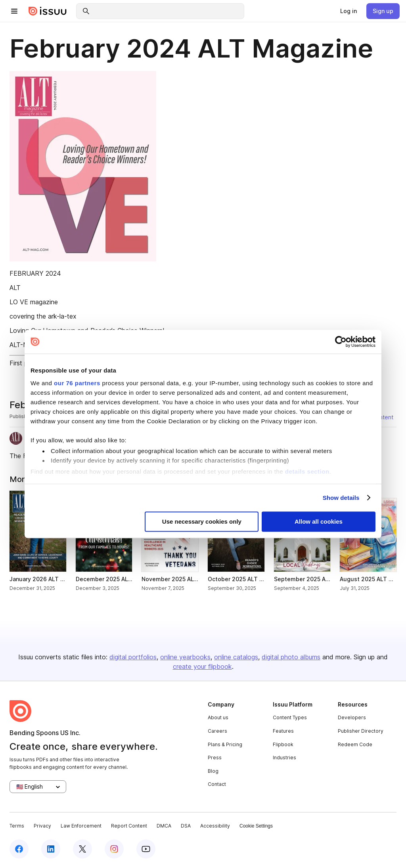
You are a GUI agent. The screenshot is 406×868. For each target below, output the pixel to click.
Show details (341, 498)
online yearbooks (185, 657)
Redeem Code (355, 744)
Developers (352, 717)
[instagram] (114, 849)
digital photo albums (291, 657)
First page (24, 363)
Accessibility (215, 826)
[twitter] (82, 849)
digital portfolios (133, 657)
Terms (17, 826)
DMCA (164, 826)
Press (215, 758)
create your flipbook (202, 666)
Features (283, 731)
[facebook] (19, 849)
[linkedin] (51, 849)
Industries (284, 758)
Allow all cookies (319, 522)
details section (307, 471)
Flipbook (283, 744)
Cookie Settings (256, 826)
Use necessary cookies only (202, 522)
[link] (349, 11)
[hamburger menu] (14, 11)
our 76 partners (77, 383)
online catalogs (236, 657)
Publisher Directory (361, 731)
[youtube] (146, 849)
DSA (186, 826)
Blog (213, 771)
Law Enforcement (81, 826)
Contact (217, 784)
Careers (217, 731)
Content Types (290, 717)
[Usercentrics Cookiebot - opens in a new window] (341, 342)
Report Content (129, 826)
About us (218, 717)
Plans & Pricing (225, 744)
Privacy (42, 826)
